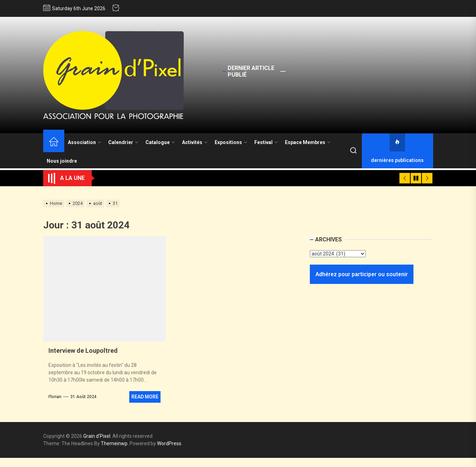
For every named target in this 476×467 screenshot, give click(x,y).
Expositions (231, 142)
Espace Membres (308, 142)
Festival (266, 142)
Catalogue (160, 142)
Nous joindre (62, 161)
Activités (195, 142)
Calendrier (123, 142)
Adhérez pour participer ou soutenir (362, 274)
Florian (55, 397)
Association (84, 142)
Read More (145, 397)
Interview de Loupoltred (83, 351)
